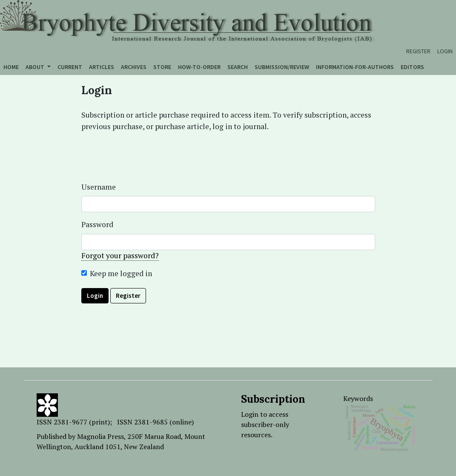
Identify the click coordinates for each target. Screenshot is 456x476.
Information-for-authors (355, 67)
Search (238, 67)
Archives (134, 67)
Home (11, 67)
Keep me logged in (121, 273)
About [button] (36, 67)
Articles (102, 67)
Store (162, 67)
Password (97, 224)
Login (445, 51)
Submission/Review (282, 67)
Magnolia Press (100, 436)
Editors (412, 67)
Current (70, 67)
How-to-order (199, 67)
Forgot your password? (120, 255)
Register (418, 51)
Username (99, 187)
